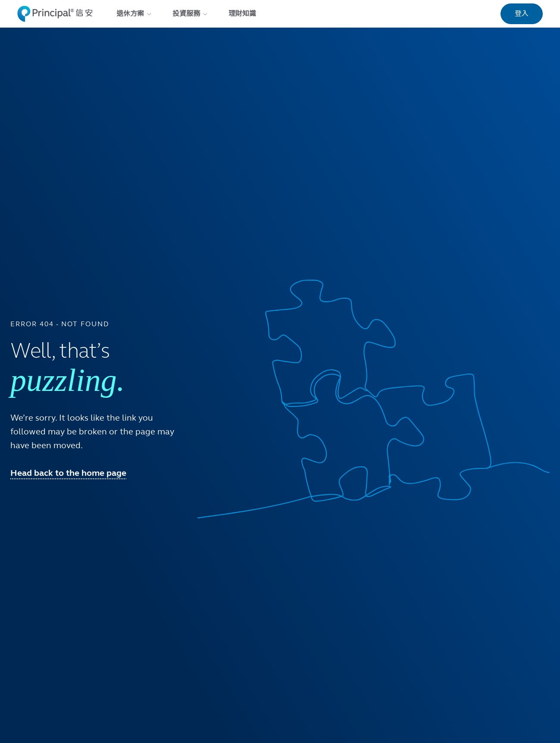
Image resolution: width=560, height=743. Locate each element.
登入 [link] (522, 14)
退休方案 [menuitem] (135, 14)
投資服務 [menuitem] (191, 14)
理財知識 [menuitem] (242, 14)
